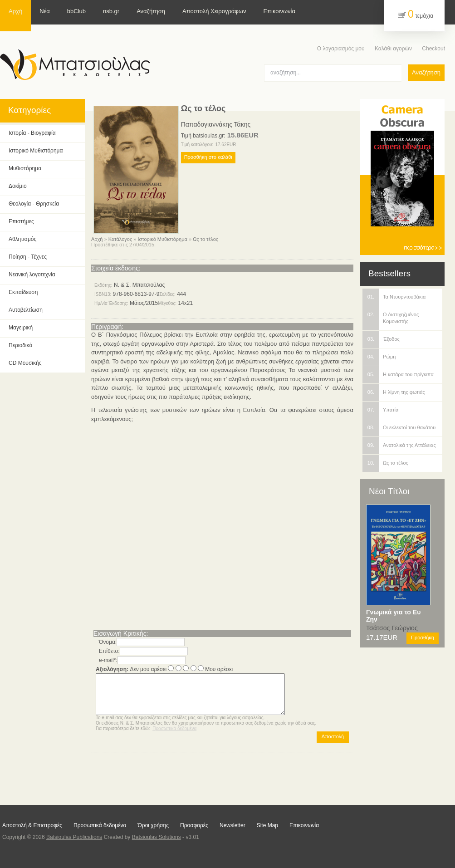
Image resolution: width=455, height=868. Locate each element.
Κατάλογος (120, 239)
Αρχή (97, 239)
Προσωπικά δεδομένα (174, 737)
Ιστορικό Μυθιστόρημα (162, 239)
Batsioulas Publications (74, 837)
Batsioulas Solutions (157, 837)
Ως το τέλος (205, 239)
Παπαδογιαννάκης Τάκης (216, 124)
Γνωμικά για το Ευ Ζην (393, 616)
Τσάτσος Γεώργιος (392, 628)
